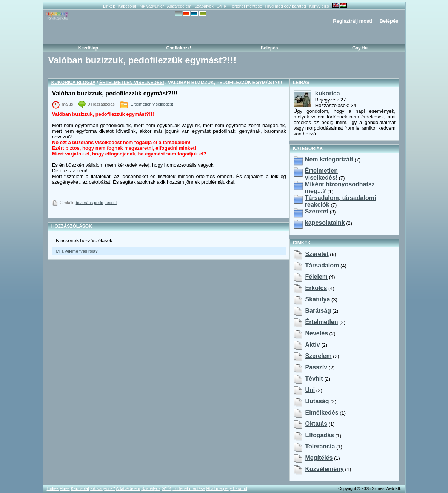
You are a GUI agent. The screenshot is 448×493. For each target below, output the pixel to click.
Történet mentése (246, 6)
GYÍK (222, 6)
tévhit (314, 379)
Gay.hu (360, 48)
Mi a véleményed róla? (77, 251)
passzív (316, 367)
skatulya (317, 299)
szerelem (318, 356)
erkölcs (316, 288)
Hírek (65, 488)
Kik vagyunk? (152, 6)
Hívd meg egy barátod (285, 6)
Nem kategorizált (329, 159)
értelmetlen (321, 322)
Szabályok (204, 6)
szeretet (317, 254)
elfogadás (319, 435)
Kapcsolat (127, 6)
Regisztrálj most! (353, 21)
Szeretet (317, 211)
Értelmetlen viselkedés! (132, 83)
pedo (99, 203)
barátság (318, 311)
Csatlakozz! (179, 48)
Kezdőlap (88, 48)
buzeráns (84, 203)
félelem (316, 277)
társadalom (322, 265)
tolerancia (320, 446)
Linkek (109, 6)
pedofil (111, 203)
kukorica (328, 93)
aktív (312, 345)
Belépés (389, 21)
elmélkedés (322, 412)
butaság (317, 401)
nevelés (316, 333)
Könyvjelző (319, 6)
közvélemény (324, 469)
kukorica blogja (73, 83)
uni (310, 390)
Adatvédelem (179, 6)
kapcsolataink (325, 223)
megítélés (319, 458)
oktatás (316, 424)
